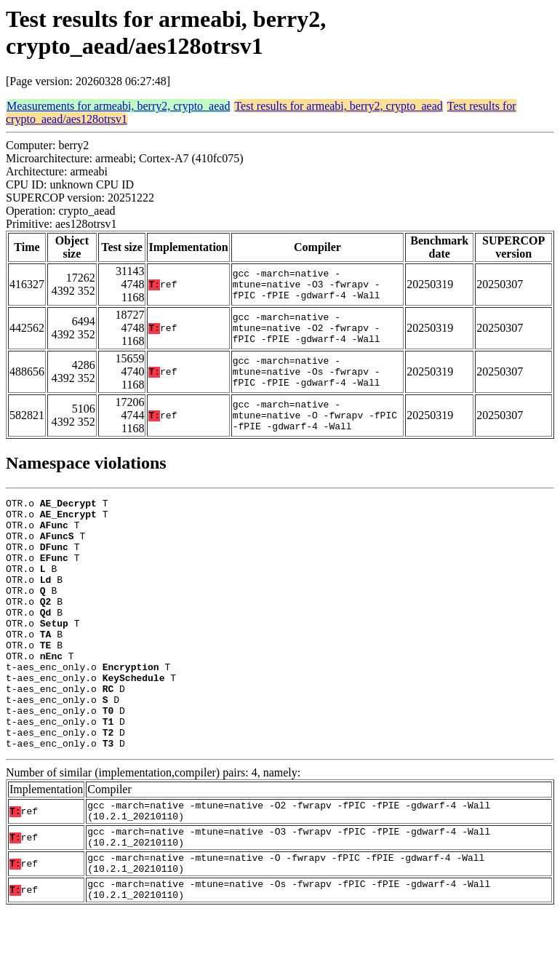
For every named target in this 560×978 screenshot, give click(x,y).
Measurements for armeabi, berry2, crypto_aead (118, 106)
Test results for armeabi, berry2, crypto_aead (338, 106)
